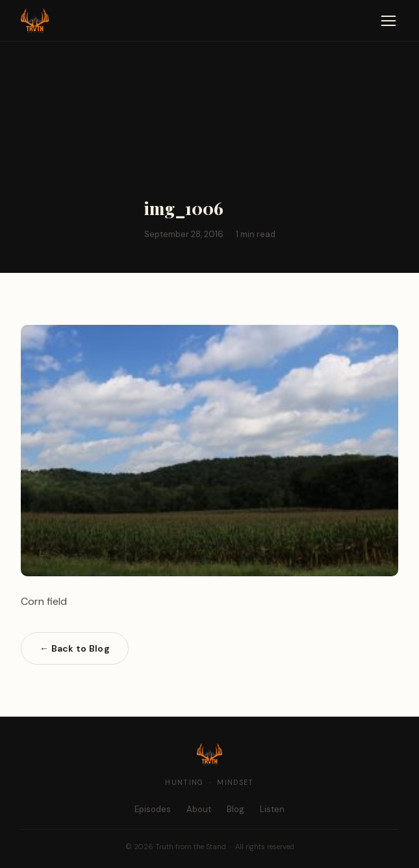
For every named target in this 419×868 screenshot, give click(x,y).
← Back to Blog (75, 648)
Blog (235, 809)
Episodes (153, 809)
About (199, 809)
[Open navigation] (388, 21)
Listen (272, 809)
